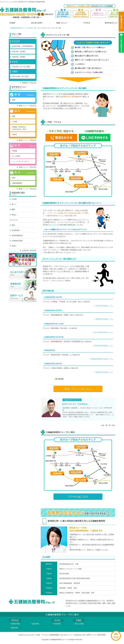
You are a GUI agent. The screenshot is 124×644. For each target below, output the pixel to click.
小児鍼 (15, 122)
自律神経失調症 (17, 241)
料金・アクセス (42, 635)
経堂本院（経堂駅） (19, 51)
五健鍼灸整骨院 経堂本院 (53, 364)
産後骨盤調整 (17, 183)
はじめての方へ (30, 635)
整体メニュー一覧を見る (28, 189)
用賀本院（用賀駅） (19, 57)
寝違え (14, 215)
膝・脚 (37, 28)
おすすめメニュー (67, 635)
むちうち (15, 220)
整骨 (14, 100)
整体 (14, 178)
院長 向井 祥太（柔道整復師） (77, 404)
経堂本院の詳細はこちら (104, 372)
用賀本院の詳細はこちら (104, 319)
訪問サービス (92, 635)
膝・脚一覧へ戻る (109, 425)
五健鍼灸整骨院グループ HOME (21, 28)
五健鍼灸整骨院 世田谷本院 (54, 337)
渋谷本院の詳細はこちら (104, 306)
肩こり (14, 204)
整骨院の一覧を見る (29, 83)
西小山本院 (79, 624)
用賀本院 (15, 628)
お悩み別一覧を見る (29, 250)
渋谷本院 (57, 624)
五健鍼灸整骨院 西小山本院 (54, 324)
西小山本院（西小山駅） (21, 76)
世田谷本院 (15, 624)
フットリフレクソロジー (21, 161)
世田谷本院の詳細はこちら (103, 346)
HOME (21, 635)
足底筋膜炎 (16, 230)
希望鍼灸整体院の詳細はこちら (102, 359)
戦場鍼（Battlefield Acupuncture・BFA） (20, 128)
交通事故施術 (54, 635)
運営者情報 (102, 635)
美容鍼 (15, 151)
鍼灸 (14, 116)
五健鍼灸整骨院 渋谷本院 (53, 297)
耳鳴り (14, 246)
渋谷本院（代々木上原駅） (22, 67)
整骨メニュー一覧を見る (28, 106)
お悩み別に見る (80, 635)
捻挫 (13, 225)
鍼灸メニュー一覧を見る (28, 140)
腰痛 (13, 209)
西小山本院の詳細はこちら (103, 332)
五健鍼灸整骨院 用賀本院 (53, 310)
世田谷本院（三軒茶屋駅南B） (23, 46)
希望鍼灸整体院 (50, 350)
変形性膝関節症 (17, 235)
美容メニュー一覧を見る (28, 167)
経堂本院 (36, 624)
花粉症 (15, 134)
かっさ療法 (16, 156)
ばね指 (14, 199)
